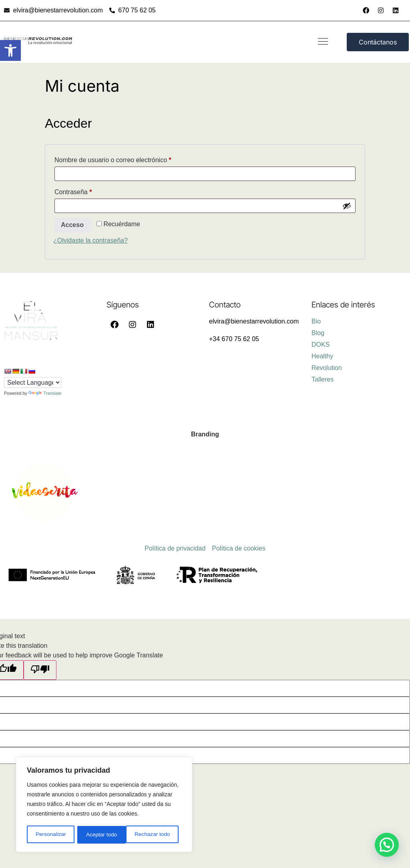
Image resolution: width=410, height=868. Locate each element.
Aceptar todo (157, 835)
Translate (45, 393)
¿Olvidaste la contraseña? (90, 240)
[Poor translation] (40, 670)
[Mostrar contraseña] (347, 206)
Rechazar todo (104, 835)
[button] (10, 50)
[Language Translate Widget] (33, 383)
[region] (104, 805)
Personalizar (50, 835)
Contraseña (88, 191)
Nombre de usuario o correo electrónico (128, 159)
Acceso (72, 225)
